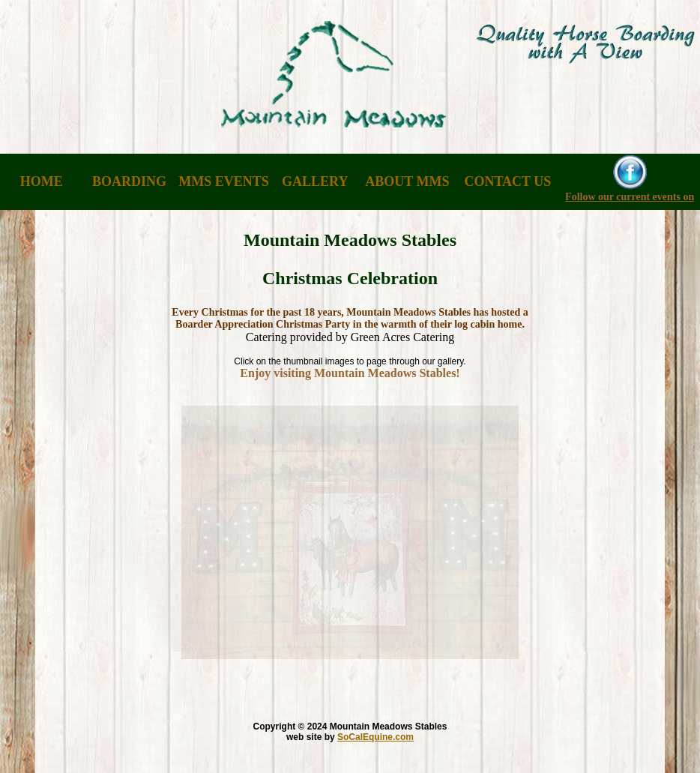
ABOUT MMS (407, 181)
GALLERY (315, 181)
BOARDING (129, 181)
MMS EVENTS (224, 181)
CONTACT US (507, 181)
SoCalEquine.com (375, 737)
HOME (42, 181)
